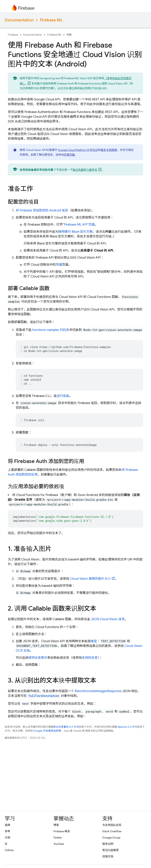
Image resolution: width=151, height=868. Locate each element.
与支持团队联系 (112, 825)
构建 (69, 35)
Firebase (13, 35)
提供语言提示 (38, 658)
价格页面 (69, 155)
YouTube (59, 844)
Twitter (58, 838)
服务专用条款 (109, 150)
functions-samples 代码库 (51, 330)
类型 (94, 641)
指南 (7, 825)
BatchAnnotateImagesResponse (98, 691)
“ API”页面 (79, 225)
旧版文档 (108, 856)
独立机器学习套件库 (85, 170)
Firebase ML (51, 20)
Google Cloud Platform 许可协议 (78, 150)
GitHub (9, 850)
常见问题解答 (110, 850)
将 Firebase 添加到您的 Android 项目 (42, 210)
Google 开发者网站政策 (47, 731)
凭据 (59, 265)
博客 (56, 825)
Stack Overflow (112, 831)
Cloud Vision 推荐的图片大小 (90, 579)
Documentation (19, 20)
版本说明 (108, 844)
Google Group (111, 838)
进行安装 (63, 396)
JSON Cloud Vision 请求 (108, 619)
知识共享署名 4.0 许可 (66, 727)
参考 (7, 831)
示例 (7, 838)
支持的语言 (90, 658)
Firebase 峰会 (62, 831)
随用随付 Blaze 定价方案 (75, 232)
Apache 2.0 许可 (127, 727)
